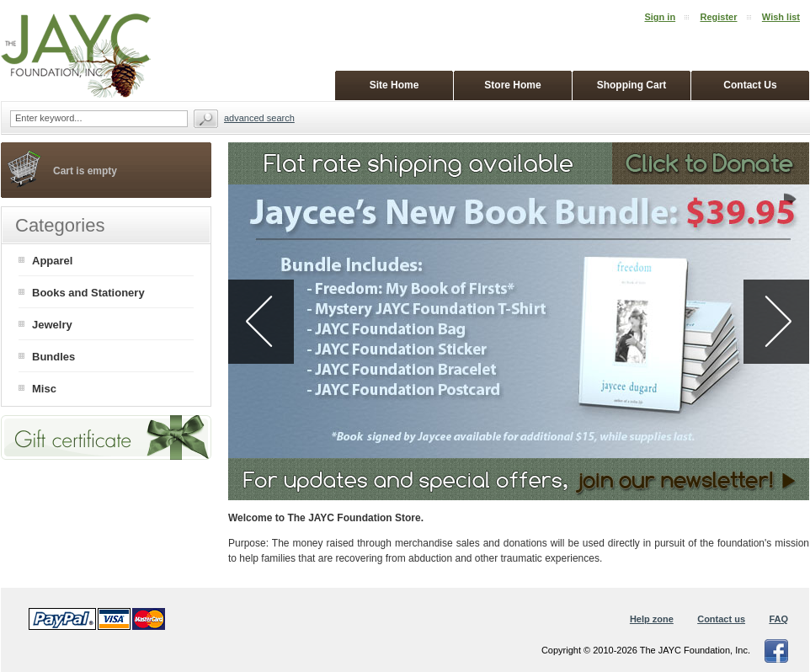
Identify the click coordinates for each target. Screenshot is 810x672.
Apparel (52, 261)
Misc (44, 389)
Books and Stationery (88, 293)
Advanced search (259, 118)
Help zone (652, 619)
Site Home (394, 85)
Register (718, 17)
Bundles (53, 357)
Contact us (721, 619)
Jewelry (52, 325)
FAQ (778, 619)
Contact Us (750, 85)
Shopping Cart (632, 85)
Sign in (660, 17)
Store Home (512, 85)
